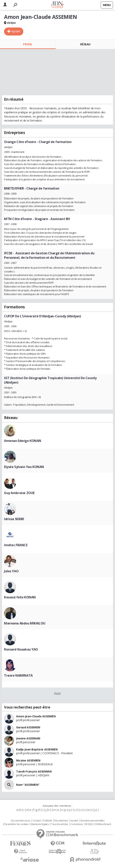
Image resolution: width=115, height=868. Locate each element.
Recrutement (61, 821)
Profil (28, 44)
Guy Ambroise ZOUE (19, 493)
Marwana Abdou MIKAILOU (25, 623)
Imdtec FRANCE (16, 545)
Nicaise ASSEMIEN (28, 760)
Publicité (47, 821)
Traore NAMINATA (18, 675)
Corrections (77, 824)
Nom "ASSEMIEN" (28, 785)
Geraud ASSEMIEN (28, 727)
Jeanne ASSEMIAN (28, 738)
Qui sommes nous (20, 821)
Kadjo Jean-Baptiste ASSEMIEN (37, 749)
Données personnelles (92, 821)
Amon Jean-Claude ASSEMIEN (36, 716)
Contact (37, 821)
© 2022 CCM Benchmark (98, 824)
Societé (74, 821)
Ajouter (16, 31)
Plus (57, 693)
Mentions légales (40, 824)
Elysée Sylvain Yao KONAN (24, 467)
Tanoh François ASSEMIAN (34, 771)
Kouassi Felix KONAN (20, 597)
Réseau (85, 44)
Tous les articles (60, 824)
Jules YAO (11, 571)
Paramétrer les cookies (16, 824)
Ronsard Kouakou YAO (21, 649)
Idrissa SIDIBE (14, 519)
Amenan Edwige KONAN (23, 441)
